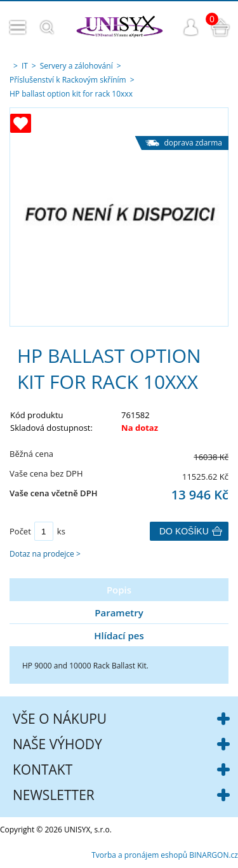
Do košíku (184, 531)
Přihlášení (191, 27)
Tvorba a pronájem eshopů (139, 855)
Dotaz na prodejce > (45, 554)
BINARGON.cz (214, 855)
